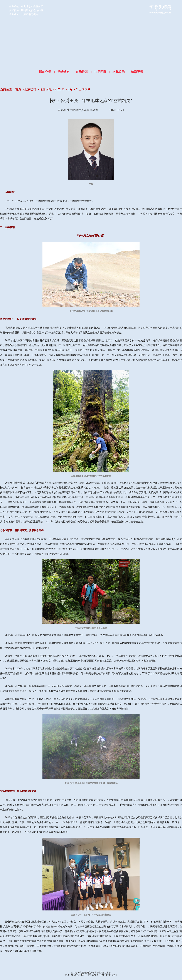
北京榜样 (30, 89)
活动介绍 (45, 72)
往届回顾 (100, 72)
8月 (70, 89)
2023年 (60, 89)
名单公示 (119, 72)
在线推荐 (82, 72)
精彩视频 (137, 72)
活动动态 (63, 72)
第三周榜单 (83, 89)
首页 (18, 89)
